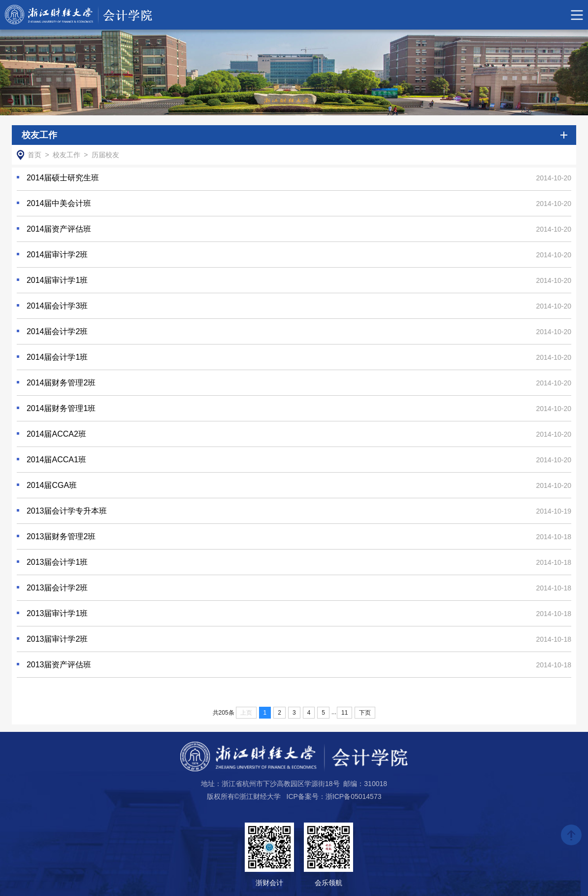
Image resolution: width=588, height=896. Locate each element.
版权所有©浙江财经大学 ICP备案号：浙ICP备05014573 (294, 796)
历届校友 (105, 155)
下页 (365, 713)
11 (344, 713)
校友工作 (66, 155)
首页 (34, 155)
